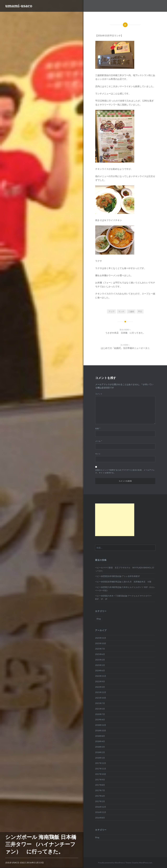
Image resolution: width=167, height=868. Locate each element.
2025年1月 (100, 665)
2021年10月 (101, 698)
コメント (99, 394)
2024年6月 (100, 670)
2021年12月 (101, 692)
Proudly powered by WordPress (111, 863)
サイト (98, 454)
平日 (140, 311)
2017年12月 (101, 763)
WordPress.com (146, 863)
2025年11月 (101, 638)
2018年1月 (100, 758)
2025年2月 (100, 660)
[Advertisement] (115, 520)
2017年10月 (101, 774)
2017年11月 (101, 769)
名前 (98, 428)
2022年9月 (100, 681)
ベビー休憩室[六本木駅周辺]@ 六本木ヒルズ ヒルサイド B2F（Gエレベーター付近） (125, 589)
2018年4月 (100, 741)
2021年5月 (100, 709)
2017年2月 (100, 801)
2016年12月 (101, 807)
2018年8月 (100, 736)
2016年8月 (100, 818)
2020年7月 (100, 714)
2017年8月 (100, 785)
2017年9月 (100, 780)
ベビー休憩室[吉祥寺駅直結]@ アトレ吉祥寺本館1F (117, 576)
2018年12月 (101, 725)
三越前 (131, 311)
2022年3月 (100, 687)
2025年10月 (101, 643)
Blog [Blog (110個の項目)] (99, 619)
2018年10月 (101, 730)
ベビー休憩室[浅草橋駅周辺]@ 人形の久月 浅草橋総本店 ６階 (123, 582)
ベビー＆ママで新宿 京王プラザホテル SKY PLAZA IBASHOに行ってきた (125, 569)
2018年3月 (100, 747)
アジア (111, 311)
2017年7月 (100, 790)
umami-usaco (19, 6)
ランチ (121, 311)
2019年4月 (100, 720)
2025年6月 (100, 654)
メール (99, 441)
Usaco (16, 863)
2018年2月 (100, 752)
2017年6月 (100, 796)
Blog (97, 837)
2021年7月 (100, 703)
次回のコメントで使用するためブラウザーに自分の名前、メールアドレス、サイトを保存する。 (125, 471)
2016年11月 (101, 812)
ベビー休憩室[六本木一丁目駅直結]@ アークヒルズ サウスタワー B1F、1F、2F (123, 597)
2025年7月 (100, 649)
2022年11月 (101, 676)
